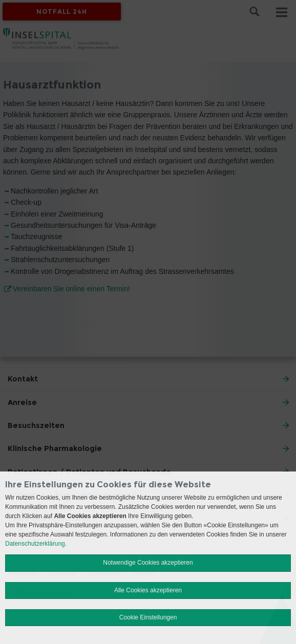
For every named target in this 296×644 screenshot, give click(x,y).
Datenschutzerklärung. (36, 544)
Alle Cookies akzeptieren (148, 590)
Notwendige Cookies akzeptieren (148, 563)
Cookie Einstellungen (148, 617)
